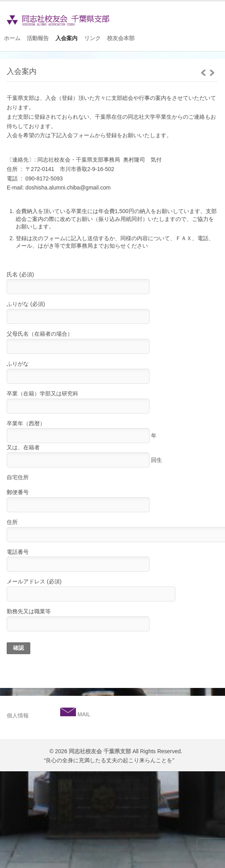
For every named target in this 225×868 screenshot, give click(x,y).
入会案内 (66, 38)
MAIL (83, 714)
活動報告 (38, 38)
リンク (92, 38)
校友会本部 (121, 38)
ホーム (12, 38)
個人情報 (18, 715)
